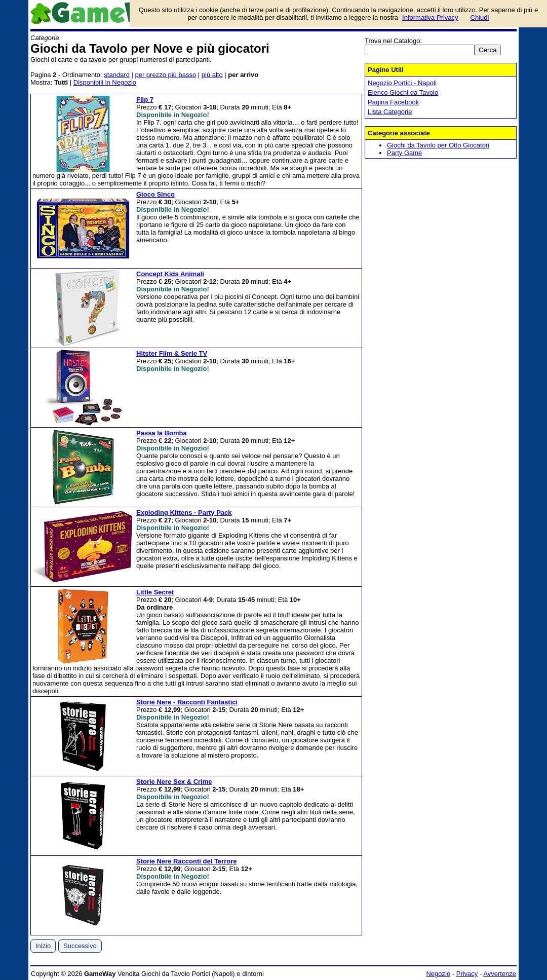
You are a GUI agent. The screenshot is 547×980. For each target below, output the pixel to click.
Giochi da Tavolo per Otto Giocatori (438, 145)
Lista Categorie (390, 112)
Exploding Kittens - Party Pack (184, 513)
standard (117, 75)
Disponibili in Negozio (105, 82)
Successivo (80, 946)
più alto (212, 75)
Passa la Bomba (162, 433)
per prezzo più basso (165, 75)
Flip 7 (145, 100)
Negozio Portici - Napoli (402, 83)
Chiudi (480, 17)
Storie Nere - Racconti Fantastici (187, 702)
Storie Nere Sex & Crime (174, 782)
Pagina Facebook (393, 102)
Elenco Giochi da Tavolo (403, 92)
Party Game (404, 153)
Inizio (43, 946)
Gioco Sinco (155, 194)
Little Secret (155, 592)
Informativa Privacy (430, 17)
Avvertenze (500, 974)
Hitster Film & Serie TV (172, 353)
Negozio (438, 974)
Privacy (467, 974)
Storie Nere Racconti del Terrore (186, 861)
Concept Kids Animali (170, 274)
